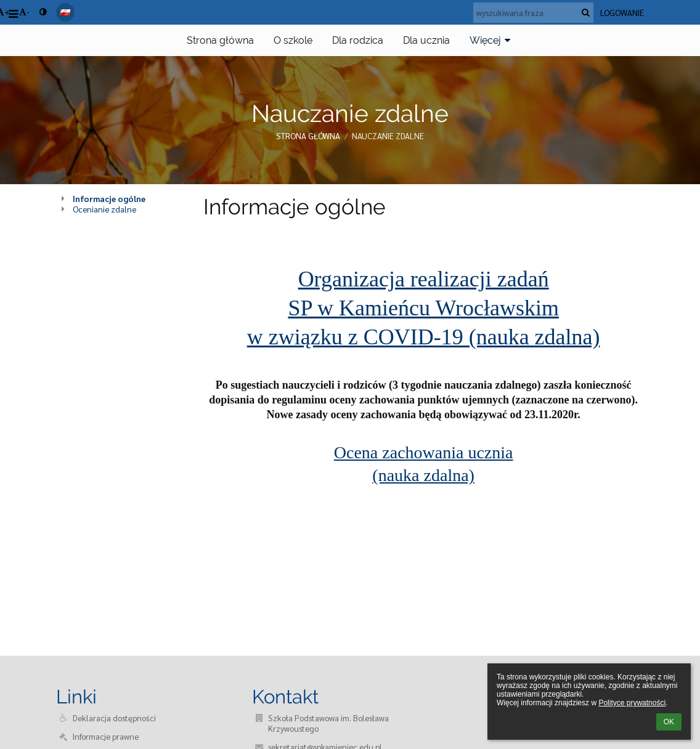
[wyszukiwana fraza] (533, 13)
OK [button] (669, 722)
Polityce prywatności (632, 703)
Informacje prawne (106, 736)
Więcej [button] (492, 40)
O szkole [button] (293, 40)
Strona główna (308, 136)
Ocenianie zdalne (104, 209)
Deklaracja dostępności (114, 718)
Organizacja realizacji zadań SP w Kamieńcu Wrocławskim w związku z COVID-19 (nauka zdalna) (424, 308)
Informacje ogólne (109, 199)
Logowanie (622, 13)
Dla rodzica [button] (358, 40)
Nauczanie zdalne (388, 136)
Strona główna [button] (220, 40)
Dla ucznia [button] (426, 40)
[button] (65, 12)
